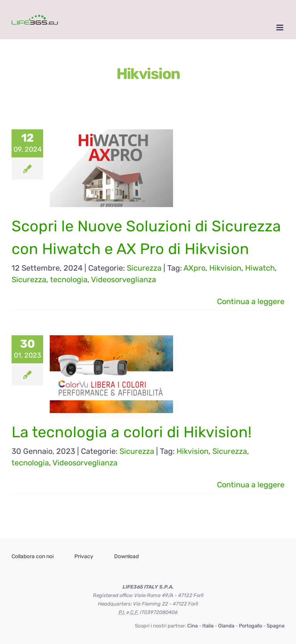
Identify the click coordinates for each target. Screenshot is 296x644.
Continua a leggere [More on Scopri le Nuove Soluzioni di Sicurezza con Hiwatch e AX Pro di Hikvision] (251, 301)
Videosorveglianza (124, 279)
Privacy (84, 556)
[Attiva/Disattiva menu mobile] (280, 28)
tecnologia (69, 279)
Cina (193, 626)
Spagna (276, 626)
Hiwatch (260, 268)
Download (126, 556)
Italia (208, 626)
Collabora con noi (33, 556)
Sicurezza (144, 268)
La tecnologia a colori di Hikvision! (132, 432)
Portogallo (251, 626)
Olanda (226, 626)
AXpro (194, 268)
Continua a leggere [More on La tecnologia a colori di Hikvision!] (251, 485)
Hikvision (225, 268)
